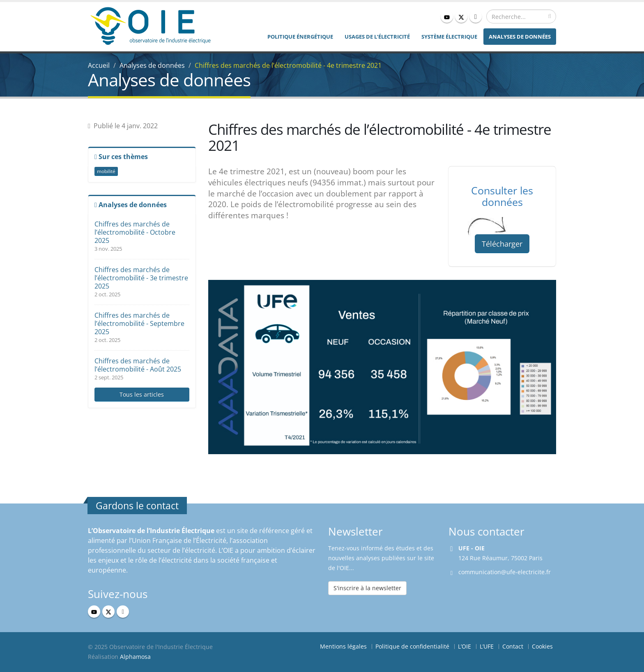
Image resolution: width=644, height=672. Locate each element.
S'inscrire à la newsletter (367, 588)
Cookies (542, 646)
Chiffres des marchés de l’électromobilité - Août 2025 (138, 365)
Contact (513, 646)
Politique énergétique (300, 37)
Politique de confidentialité (412, 646)
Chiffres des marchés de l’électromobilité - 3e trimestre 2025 (141, 278)
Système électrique (449, 37)
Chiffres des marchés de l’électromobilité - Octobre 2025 (135, 232)
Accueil (99, 65)
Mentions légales (343, 646)
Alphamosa (135, 657)
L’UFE (487, 646)
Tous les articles (142, 394)
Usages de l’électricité (377, 37)
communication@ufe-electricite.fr (505, 572)
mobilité (106, 171)
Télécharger (502, 244)
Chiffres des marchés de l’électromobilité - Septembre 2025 (139, 323)
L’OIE (465, 646)
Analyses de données (520, 37)
